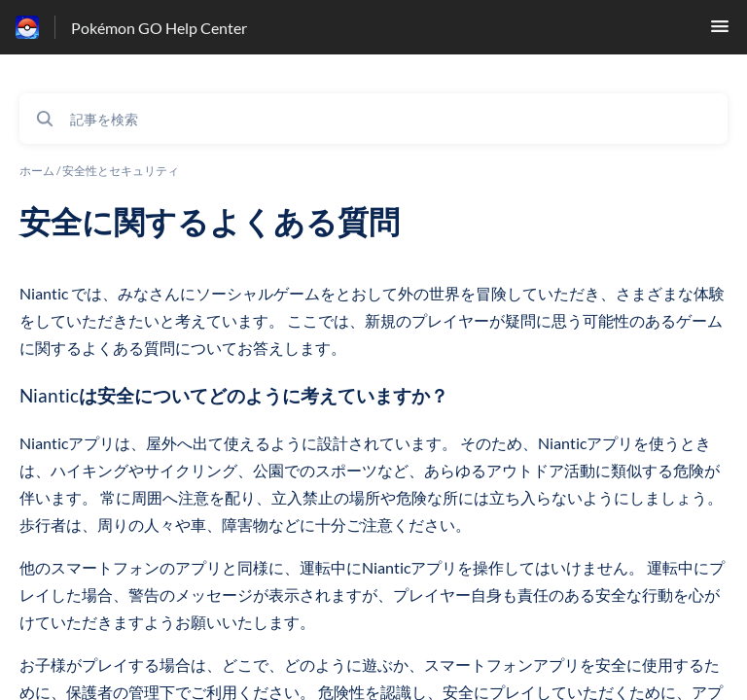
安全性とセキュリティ (121, 171)
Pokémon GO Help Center (159, 28)
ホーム (37, 171)
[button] (720, 32)
